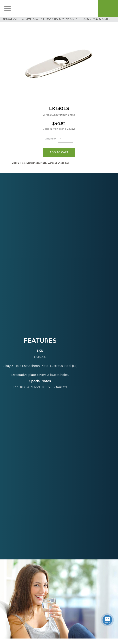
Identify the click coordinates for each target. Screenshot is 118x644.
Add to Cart (59, 152)
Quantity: (50, 139)
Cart (108, 8)
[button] (7, 8)
